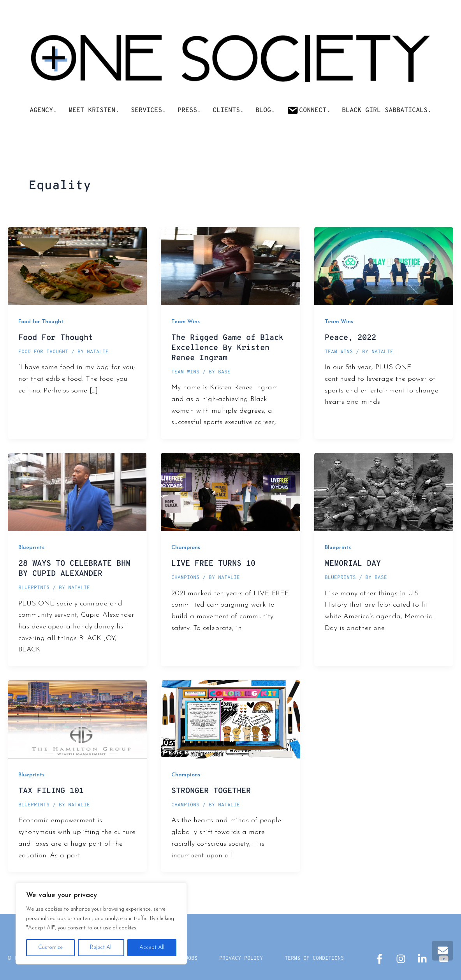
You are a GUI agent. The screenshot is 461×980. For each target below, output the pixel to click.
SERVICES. (148, 111)
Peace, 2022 (350, 338)
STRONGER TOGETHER (211, 791)
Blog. (265, 111)
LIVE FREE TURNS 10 (213, 564)
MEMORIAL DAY (353, 564)
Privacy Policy (238, 958)
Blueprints (31, 548)
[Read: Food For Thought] (77, 266)
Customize (50, 947)
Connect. (308, 110)
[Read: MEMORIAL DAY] (384, 492)
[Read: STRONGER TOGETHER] (230, 719)
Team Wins (186, 322)
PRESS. (189, 111)
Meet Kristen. (94, 111)
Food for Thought (41, 322)
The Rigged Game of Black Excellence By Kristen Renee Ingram (227, 348)
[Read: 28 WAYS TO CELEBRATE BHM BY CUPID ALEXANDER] (77, 492)
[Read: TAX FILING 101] (77, 719)
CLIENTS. (228, 111)
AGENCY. (43, 111)
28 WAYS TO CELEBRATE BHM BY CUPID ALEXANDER (74, 569)
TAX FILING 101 (51, 791)
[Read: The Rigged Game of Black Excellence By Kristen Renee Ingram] (230, 266)
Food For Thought (56, 338)
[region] (101, 924)
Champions (186, 548)
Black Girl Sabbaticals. (387, 111)
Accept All (152, 947)
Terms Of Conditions (318, 958)
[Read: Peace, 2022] (384, 266)
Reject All (101, 947)
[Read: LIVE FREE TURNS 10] (230, 492)
